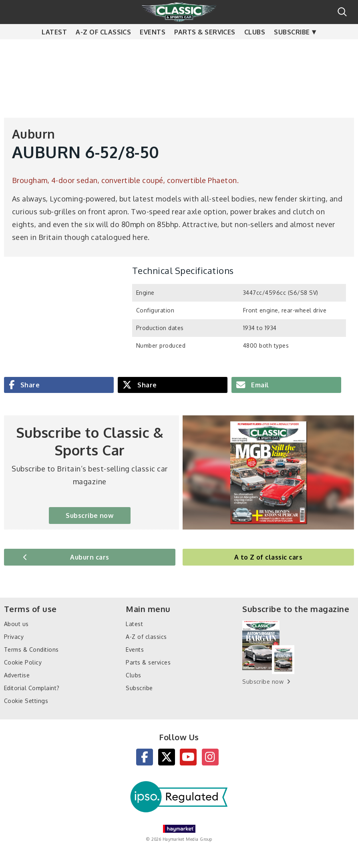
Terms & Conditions (31, 649)
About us (16, 624)
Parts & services (205, 48)
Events (153, 48)
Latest (54, 48)
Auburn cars (89, 557)
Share (29, 385)
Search (342, 12)
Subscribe (292, 48)
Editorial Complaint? (32, 688)
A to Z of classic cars (268, 557)
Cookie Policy (23, 662)
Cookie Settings (26, 701)
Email (259, 385)
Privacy (14, 637)
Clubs (255, 48)
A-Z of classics (103, 48)
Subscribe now (89, 516)
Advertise (17, 675)
